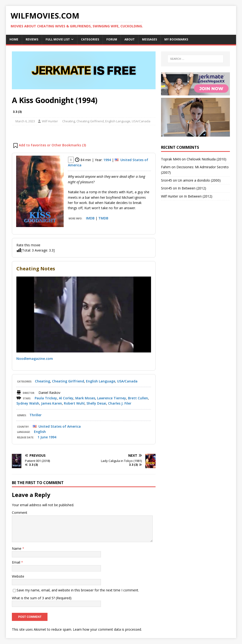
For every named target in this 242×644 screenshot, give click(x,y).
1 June (43, 437)
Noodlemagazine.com (35, 359)
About (130, 39)
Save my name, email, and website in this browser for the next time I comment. (78, 590)
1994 (107, 160)
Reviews (32, 39)
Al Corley (66, 398)
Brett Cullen (138, 398)
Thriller (36, 415)
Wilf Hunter (50, 121)
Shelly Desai (96, 403)
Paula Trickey (46, 398)
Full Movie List (58, 39)
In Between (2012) (192, 188)
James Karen (52, 403)
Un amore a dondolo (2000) (199, 180)
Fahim (166, 167)
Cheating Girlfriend (90, 121)
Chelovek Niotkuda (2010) (206, 159)
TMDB (103, 218)
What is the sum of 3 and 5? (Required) (42, 598)
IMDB (90, 218)
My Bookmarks (176, 39)
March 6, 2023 (25, 121)
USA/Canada (141, 121)
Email (17, 562)
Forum (112, 39)
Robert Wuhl (74, 403)
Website (18, 576)
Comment (20, 513)
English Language (118, 121)
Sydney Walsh (28, 403)
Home (14, 39)
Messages (149, 39)
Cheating (69, 121)
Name (17, 548)
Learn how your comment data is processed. (107, 629)
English (40, 432)
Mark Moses (85, 398)
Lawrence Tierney (112, 398)
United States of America (60, 426)
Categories (90, 39)
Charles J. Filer (120, 403)
